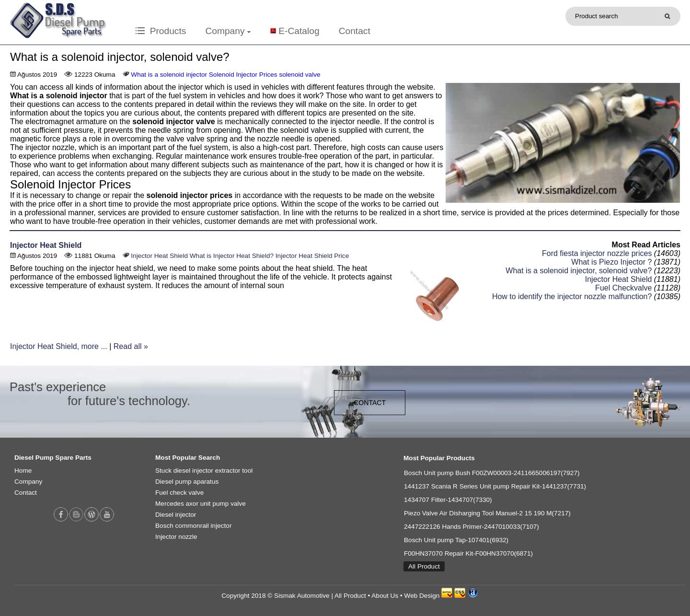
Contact (355, 31)
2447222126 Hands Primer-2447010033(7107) (471, 527)
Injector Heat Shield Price (312, 256)
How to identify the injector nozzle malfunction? (572, 296)
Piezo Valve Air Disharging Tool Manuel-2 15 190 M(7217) (487, 513)
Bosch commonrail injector (193, 526)
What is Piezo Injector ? (611, 262)
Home (23, 471)
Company (228, 31)
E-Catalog (299, 31)
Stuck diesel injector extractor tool (204, 471)
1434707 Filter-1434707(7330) (448, 500)
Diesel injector (176, 515)
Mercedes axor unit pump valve (201, 504)
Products (161, 31)
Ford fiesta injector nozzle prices (597, 253)
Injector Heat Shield (46, 245)
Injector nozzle (176, 537)
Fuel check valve (179, 493)
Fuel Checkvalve (623, 288)
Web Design (422, 596)
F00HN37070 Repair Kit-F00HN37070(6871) (468, 553)
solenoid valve (299, 75)
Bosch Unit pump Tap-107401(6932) (456, 540)
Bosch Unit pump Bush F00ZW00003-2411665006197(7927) (492, 473)
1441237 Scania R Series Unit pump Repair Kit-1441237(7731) (495, 486)
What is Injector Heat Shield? (232, 256)
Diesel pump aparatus (187, 482)
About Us (385, 596)
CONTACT (370, 403)
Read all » (131, 346)
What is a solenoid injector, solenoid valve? (579, 271)
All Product (424, 566)
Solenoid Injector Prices (243, 75)
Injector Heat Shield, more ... (59, 346)
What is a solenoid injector (169, 75)
